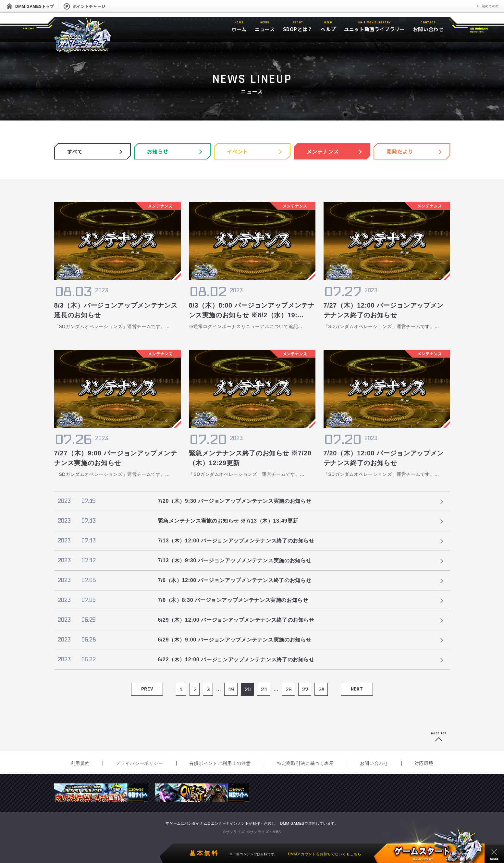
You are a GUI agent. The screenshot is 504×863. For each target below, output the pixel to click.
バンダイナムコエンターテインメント (216, 823)
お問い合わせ (374, 763)
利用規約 (80, 763)
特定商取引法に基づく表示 (305, 763)
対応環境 (424, 763)
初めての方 (491, 6)
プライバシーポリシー (139, 763)
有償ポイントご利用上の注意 (220, 763)
